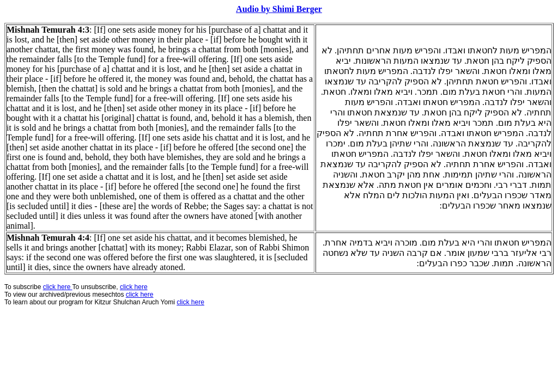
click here (140, 295)
